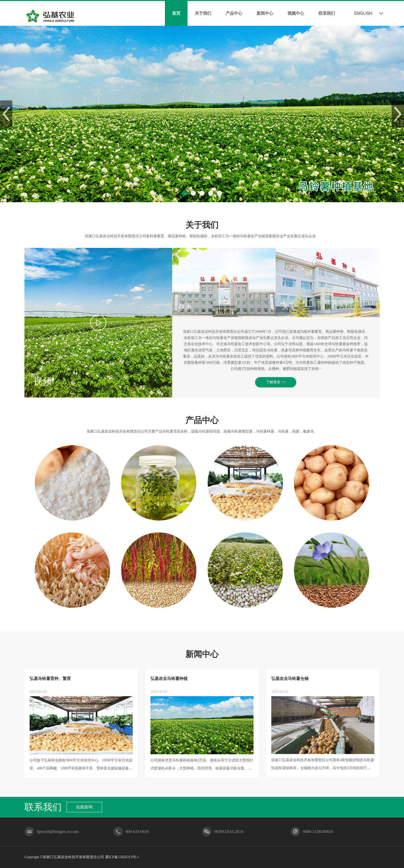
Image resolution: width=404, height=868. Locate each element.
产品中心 (234, 13)
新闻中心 (265, 13)
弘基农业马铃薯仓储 (290, 679)
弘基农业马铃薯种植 (169, 679)
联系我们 (327, 13)
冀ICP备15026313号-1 (122, 857)
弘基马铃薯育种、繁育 (50, 679)
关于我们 (203, 13)
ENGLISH (363, 13)
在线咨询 (84, 807)
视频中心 (296, 13)
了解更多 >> (276, 382)
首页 (176, 13)
